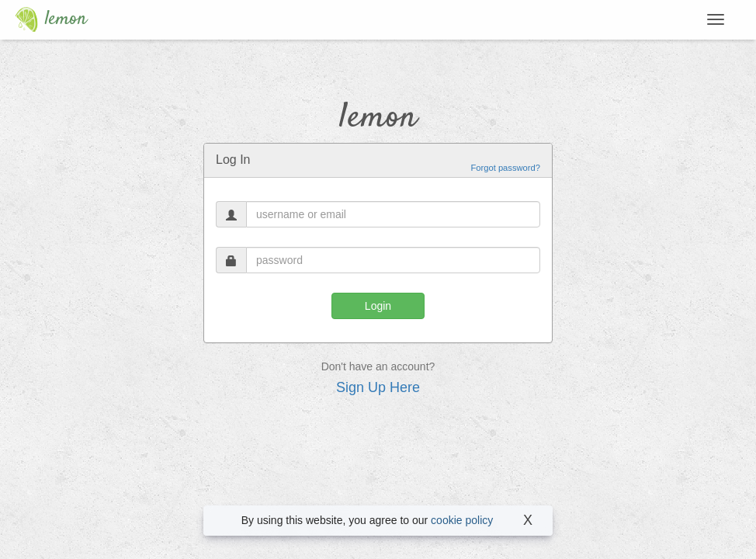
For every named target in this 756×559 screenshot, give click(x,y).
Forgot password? (505, 168)
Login (378, 306)
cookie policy (462, 520)
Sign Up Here (378, 387)
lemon (47, 19)
